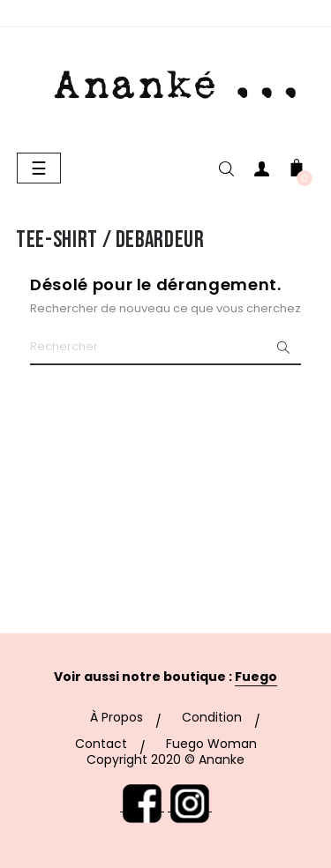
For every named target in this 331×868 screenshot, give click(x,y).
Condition (212, 717)
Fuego (256, 677)
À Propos (117, 717)
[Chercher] (165, 348)
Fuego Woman (211, 744)
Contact (101, 744)
